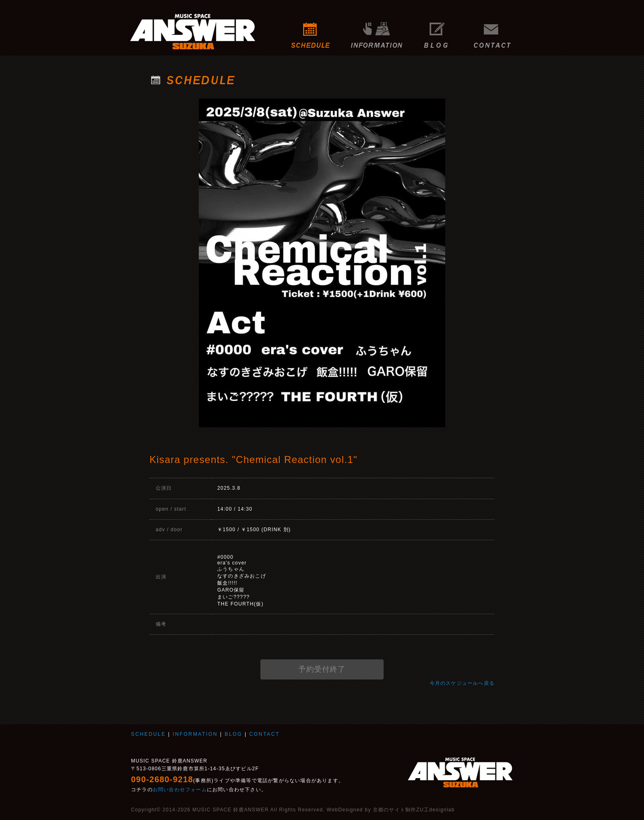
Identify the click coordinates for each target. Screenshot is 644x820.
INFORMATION (376, 31)
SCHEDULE (311, 31)
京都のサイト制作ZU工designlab (414, 810)
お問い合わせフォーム (180, 790)
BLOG (436, 31)
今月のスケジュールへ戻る (462, 683)
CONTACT (494, 31)
